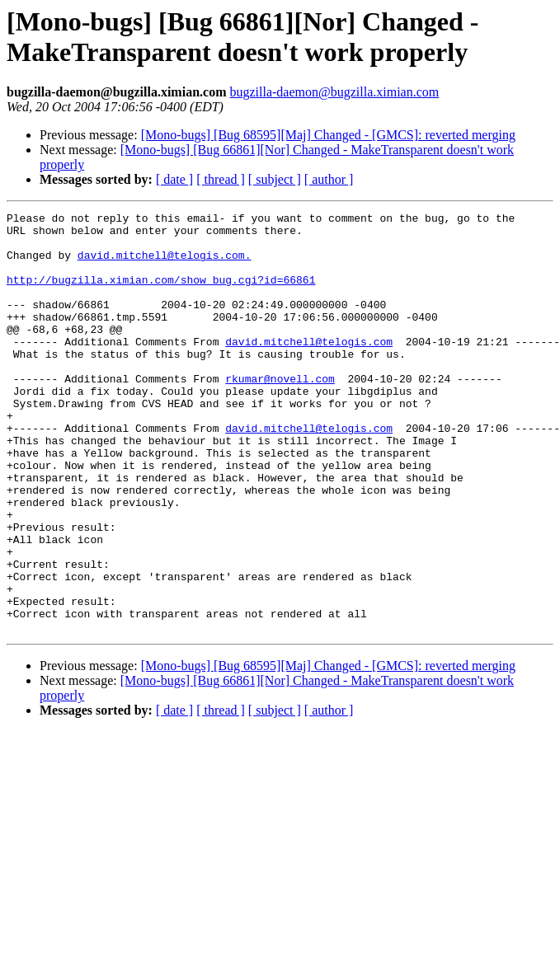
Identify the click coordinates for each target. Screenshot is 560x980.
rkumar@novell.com (280, 413)
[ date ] (174, 179)
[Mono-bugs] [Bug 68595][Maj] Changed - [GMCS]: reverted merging (328, 135)
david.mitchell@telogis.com (309, 368)
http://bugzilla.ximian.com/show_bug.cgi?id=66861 (161, 294)
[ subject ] (275, 179)
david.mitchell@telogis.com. (165, 265)
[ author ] (329, 179)
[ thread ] (221, 179)
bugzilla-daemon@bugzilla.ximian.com (334, 92)
